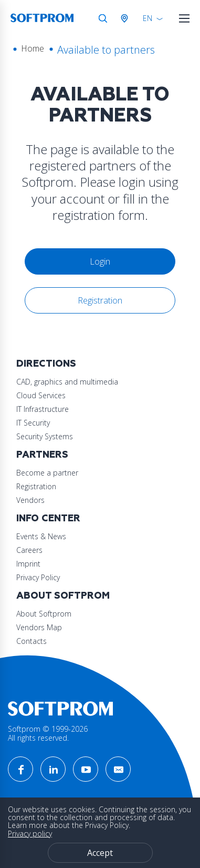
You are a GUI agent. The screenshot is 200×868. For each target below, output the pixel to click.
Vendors (30, 500)
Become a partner (47, 473)
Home (33, 48)
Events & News (41, 536)
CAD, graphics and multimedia (67, 382)
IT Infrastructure (43, 409)
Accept (100, 853)
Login (100, 261)
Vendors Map (39, 627)
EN (148, 18)
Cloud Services (41, 395)
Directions (46, 364)
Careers (29, 550)
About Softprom (63, 596)
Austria (127, 18)
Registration (100, 300)
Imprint (28, 564)
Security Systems (45, 436)
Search (103, 18)
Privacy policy (30, 834)
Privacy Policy (38, 577)
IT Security (33, 423)
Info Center (48, 518)
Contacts (31, 641)
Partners (42, 455)
